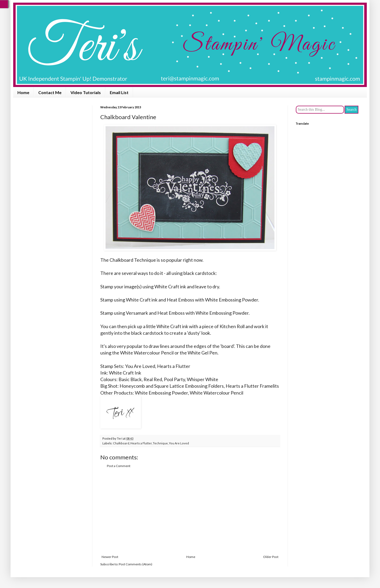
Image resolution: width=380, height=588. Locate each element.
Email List (119, 92)
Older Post (271, 557)
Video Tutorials (86, 92)
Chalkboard (121, 443)
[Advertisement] (190, 512)
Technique (160, 443)
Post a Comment (119, 466)
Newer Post (110, 557)
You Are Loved (179, 443)
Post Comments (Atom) (136, 564)
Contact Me (50, 92)
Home (23, 92)
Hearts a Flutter (141, 443)
